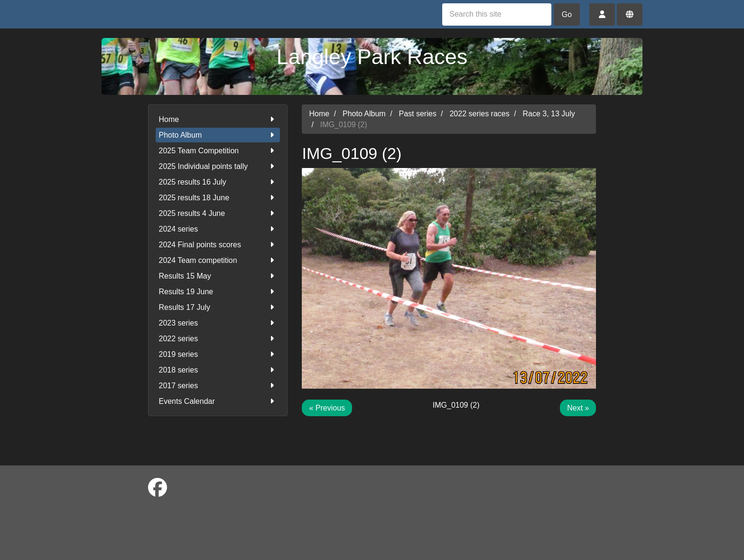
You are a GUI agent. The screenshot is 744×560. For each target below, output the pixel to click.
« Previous (327, 408)
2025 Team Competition (218, 151)
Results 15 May (218, 276)
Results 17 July (218, 307)
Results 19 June (218, 292)
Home (218, 119)
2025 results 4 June (218, 213)
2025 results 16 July (218, 182)
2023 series (218, 323)
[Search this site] (497, 14)
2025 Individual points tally (218, 166)
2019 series (218, 354)
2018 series (218, 370)
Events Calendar (218, 401)
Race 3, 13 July (549, 114)
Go (567, 14)
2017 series (218, 386)
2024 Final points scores (218, 245)
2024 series (218, 229)
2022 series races (479, 114)
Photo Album (218, 135)
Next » (578, 408)
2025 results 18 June (218, 198)
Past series (418, 114)
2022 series (218, 339)
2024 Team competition (218, 260)
